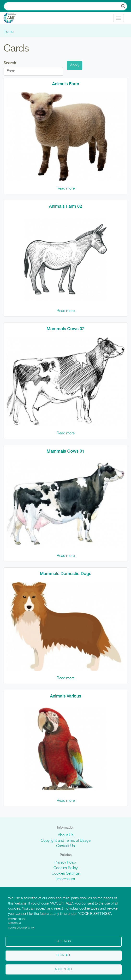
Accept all (64, 969)
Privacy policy (17, 919)
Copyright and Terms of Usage (66, 841)
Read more (66, 189)
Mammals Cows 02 (65, 329)
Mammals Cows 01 (65, 451)
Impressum (66, 879)
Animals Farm (66, 84)
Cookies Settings (66, 874)
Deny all (64, 955)
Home (9, 32)
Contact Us (65, 846)
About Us (66, 835)
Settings (64, 942)
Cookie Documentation (21, 928)
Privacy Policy (65, 863)
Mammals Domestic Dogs (65, 574)
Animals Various (65, 696)
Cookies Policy (65, 868)
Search (10, 63)
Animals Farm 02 (65, 206)
